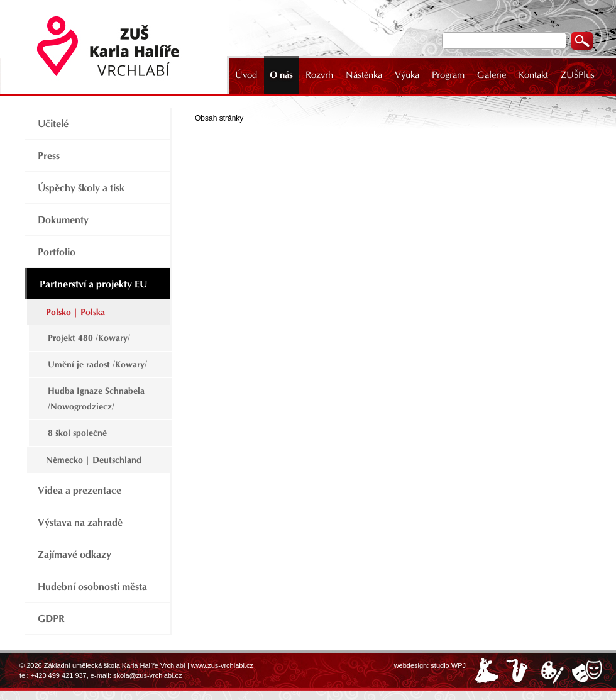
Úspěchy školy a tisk (81, 188)
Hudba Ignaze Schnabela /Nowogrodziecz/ (96, 399)
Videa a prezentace (80, 490)
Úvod (246, 75)
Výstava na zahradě (80, 522)
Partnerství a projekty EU (93, 284)
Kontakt (533, 75)
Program (448, 75)
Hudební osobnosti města (92, 586)
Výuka (407, 75)
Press (49, 156)
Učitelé (53, 124)
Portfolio (57, 252)
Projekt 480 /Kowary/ (89, 338)
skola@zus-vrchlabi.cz (148, 675)
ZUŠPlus (578, 75)
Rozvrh (319, 75)
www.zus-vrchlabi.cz (222, 665)
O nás (281, 75)
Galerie (492, 75)
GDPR (51, 619)
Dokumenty (63, 220)
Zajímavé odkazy (74, 554)
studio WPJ (448, 665)
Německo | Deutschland (94, 460)
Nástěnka (364, 75)
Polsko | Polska (75, 312)
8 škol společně (77, 433)
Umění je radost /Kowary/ (97, 364)
